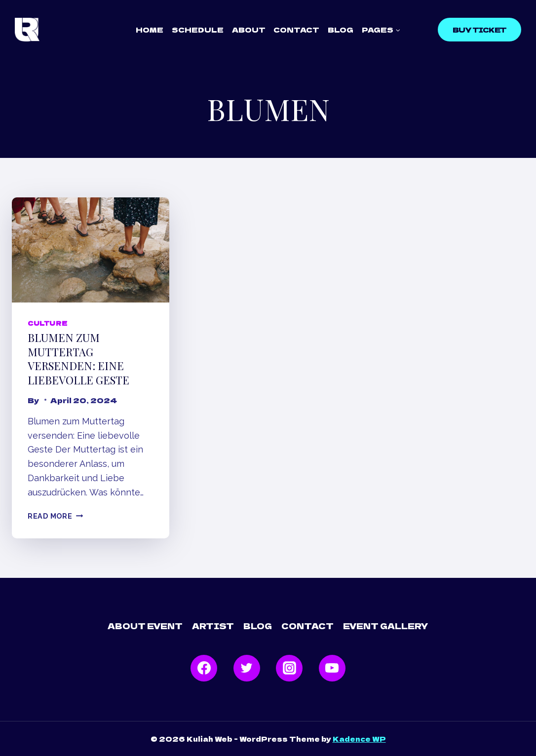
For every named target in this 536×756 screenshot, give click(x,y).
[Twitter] (247, 668)
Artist (213, 626)
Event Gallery (386, 626)
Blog (341, 30)
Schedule (198, 30)
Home (150, 30)
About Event (145, 626)
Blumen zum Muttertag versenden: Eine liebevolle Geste (78, 359)
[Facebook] (204, 668)
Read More (55, 516)
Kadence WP (359, 739)
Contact (296, 30)
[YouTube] (332, 668)
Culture (47, 323)
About (249, 30)
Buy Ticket (479, 30)
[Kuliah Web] (27, 30)
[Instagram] (289, 668)
